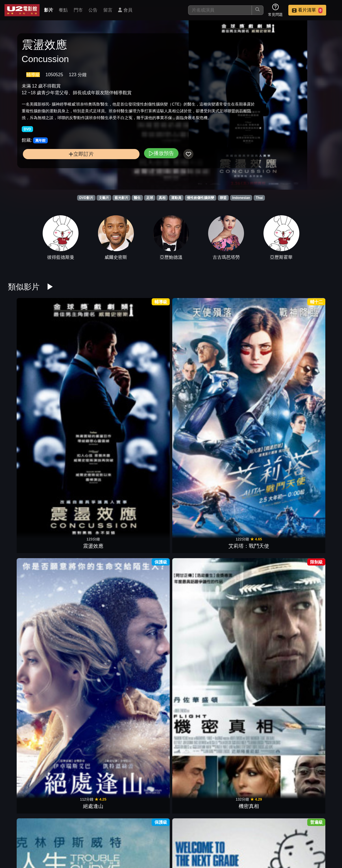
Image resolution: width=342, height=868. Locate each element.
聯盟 (223, 198)
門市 (78, 10)
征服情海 (67, 427)
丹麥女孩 (317, 573)
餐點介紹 (157, 828)
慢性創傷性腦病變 (201, 198)
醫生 (137, 198)
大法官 (234, 718)
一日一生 (192, 791)
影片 (49, 10)
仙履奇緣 (234, 645)
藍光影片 (121, 198)
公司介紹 (296, 828)
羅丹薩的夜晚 (25, 427)
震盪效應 (25, 354)
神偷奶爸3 (150, 500)
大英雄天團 (150, 718)
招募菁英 (268, 828)
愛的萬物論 (108, 718)
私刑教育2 (275, 427)
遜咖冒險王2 (234, 354)
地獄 (67, 573)
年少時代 (192, 718)
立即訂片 (59, 173)
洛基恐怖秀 (275, 573)
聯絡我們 (240, 828)
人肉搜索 (317, 427)
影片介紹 (130, 828)
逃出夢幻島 (150, 427)
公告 (93, 10)
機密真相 (150, 354)
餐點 (63, 10)
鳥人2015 (25, 718)
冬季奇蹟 (150, 791)
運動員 (176, 198)
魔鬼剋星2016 (192, 573)
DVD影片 (86, 198)
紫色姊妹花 (234, 573)
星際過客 (275, 500)
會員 (125, 10)
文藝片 (104, 198)
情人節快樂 (275, 354)
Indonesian (241, 198)
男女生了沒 (317, 354)
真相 (162, 198)
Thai (259, 198)
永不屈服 (67, 718)
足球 (150, 198)
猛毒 (234, 427)
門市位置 (185, 828)
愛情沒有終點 (150, 645)
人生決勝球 (192, 354)
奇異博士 (317, 500)
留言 (108, 10)
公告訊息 (213, 828)
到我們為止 (108, 427)
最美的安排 (234, 500)
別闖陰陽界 (108, 500)
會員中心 (323, 828)
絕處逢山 (108, 354)
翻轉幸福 (25, 645)
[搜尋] (220, 10)
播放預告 (117, 172)
